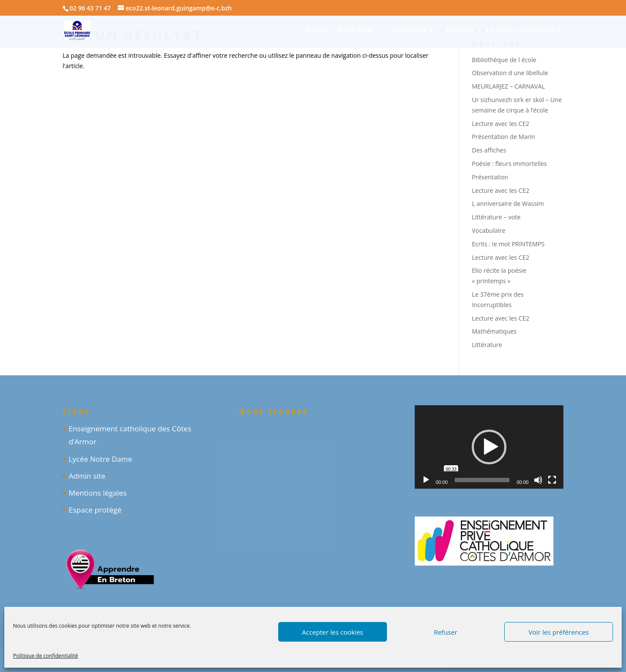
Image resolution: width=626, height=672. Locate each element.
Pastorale (460, 31)
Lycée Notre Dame (100, 459)
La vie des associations (520, 31)
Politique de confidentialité (45, 656)
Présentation (490, 177)
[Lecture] (426, 480)
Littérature (487, 345)
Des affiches (489, 150)
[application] (489, 447)
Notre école (356, 31)
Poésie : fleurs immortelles (510, 164)
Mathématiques (494, 331)
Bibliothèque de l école (504, 60)
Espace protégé (95, 510)
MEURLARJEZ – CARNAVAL (509, 86)
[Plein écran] (552, 480)
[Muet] (538, 480)
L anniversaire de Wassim (508, 204)
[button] (489, 447)
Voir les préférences (559, 632)
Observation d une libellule (510, 73)
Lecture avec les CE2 (501, 124)
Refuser (446, 632)
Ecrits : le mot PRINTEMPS (508, 244)
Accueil (316, 31)
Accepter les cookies (333, 632)
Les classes (410, 31)
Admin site (87, 476)
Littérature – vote (496, 217)
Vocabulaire (489, 230)
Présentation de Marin (504, 137)
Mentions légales (98, 493)
